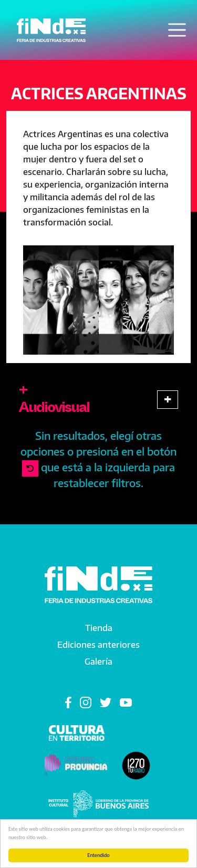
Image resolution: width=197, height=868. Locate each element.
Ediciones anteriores (98, 645)
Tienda (99, 628)
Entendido (98, 855)
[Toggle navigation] (177, 30)
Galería (98, 662)
